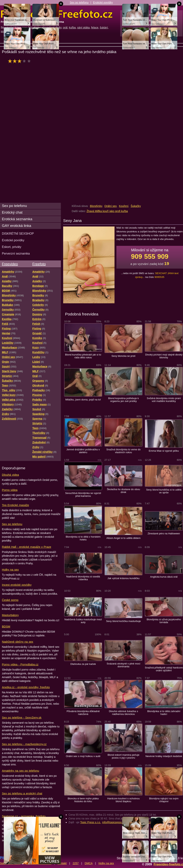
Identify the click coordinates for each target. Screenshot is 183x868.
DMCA (89, 863)
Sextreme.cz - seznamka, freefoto (24, 816)
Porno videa (10, 490)
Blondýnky (96, 206)
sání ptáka (83, 28)
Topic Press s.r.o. (91, 822)
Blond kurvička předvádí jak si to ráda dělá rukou (83, 356)
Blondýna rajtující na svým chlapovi (164, 800)
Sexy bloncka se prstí (123, 356)
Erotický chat (12, 212)
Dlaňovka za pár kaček (83, 664)
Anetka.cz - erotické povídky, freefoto (26, 687)
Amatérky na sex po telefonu (21, 771)
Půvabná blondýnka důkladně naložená (83, 713)
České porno (10, 600)
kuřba (72, 28)
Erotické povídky (103, 2)
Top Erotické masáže (15, 505)
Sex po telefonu (79, 2)
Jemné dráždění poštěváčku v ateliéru (83, 451)
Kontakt (62, 863)
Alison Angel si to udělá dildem (123, 538)
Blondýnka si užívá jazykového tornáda (164, 621)
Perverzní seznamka (16, 253)
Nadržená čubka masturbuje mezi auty (83, 621)
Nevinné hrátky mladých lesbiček (164, 756)
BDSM (6, 626)
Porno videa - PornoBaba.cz (20, 664)
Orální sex (111, 206)
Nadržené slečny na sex (18, 642)
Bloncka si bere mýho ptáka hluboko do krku (83, 800)
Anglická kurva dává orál (164, 577)
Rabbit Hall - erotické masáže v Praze (27, 547)
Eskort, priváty (12, 247)
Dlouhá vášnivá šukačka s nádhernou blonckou (123, 713)
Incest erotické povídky (17, 585)
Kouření (124, 206)
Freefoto (39, 264)
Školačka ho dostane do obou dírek (123, 491)
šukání (104, 28)
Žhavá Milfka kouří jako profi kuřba (107, 211)
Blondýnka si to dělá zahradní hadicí (164, 713)
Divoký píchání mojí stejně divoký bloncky (164, 356)
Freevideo (10, 264)
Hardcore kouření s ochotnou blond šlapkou (124, 800)
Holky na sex (10, 570)
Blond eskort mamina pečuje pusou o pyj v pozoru (124, 756)
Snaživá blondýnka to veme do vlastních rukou (123, 451)
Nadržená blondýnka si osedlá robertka (83, 578)
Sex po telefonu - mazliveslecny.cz (24, 744)
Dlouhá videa (10, 475)
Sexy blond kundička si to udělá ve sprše (164, 491)
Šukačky (136, 206)
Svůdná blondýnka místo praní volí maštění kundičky (164, 400)
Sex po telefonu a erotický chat (22, 793)
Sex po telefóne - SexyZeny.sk (22, 717)
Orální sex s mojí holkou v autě (83, 756)
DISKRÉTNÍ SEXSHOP (18, 234)
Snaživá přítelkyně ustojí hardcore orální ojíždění (164, 669)
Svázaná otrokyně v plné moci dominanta (124, 665)
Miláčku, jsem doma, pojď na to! (83, 400)
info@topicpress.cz (114, 822)
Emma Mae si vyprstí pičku (164, 451)
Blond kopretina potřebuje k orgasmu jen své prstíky (123, 400)
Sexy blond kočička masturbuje (123, 621)
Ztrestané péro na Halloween (164, 533)
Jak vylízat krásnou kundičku (123, 578)
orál (65, 28)
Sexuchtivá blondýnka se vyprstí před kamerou (83, 495)
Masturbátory (10, 615)
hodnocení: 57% (20, 61)
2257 (76, 863)
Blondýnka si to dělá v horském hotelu (83, 538)
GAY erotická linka (17, 226)
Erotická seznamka (17, 219)
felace (95, 28)
